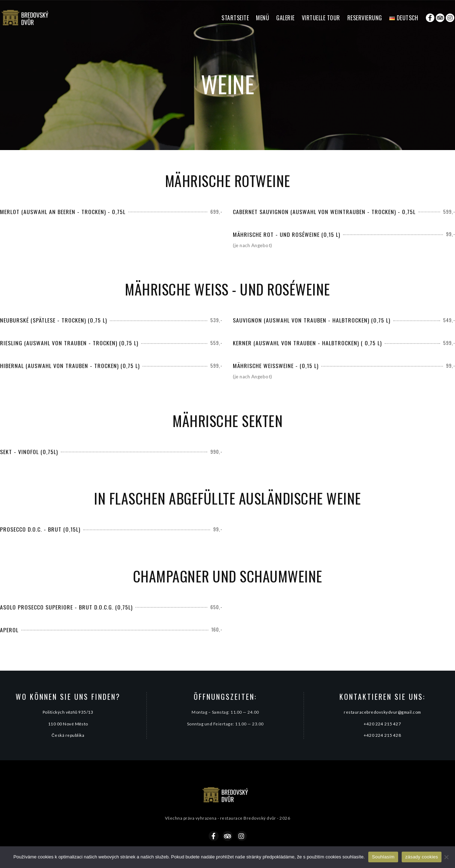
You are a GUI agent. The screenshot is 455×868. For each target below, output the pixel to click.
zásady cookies (422, 857)
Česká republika (68, 735)
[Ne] (446, 857)
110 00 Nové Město (68, 724)
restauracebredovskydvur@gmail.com (382, 712)
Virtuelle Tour (321, 18)
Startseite (235, 18)
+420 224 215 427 (382, 724)
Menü (263, 18)
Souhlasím (383, 857)
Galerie (285, 18)
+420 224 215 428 (382, 735)
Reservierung (365, 18)
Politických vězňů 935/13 (68, 712)
